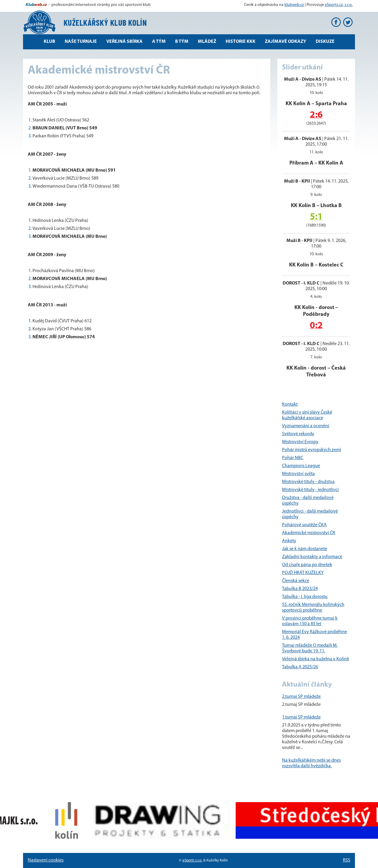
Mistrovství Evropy (300, 442)
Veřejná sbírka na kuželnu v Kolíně (316, 659)
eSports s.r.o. (192, 860)
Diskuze (325, 42)
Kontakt (290, 404)
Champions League (301, 466)
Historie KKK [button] (241, 42)
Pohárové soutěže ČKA (304, 525)
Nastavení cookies (46, 860)
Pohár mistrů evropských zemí (312, 450)
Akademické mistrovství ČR (309, 533)
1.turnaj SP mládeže (301, 717)
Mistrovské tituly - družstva (308, 482)
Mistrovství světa (298, 474)
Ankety (289, 541)
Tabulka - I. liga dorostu (305, 597)
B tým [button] (182, 42)
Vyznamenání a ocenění (306, 426)
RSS (347, 860)
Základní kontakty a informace (312, 557)
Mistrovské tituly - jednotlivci (310, 490)
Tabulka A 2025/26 (300, 667)
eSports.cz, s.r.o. (339, 5)
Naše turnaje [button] (81, 42)
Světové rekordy (298, 434)
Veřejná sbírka (124, 42)
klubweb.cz (294, 5)
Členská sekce (296, 581)
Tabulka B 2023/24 (300, 589)
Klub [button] (49, 42)
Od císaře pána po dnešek (307, 565)
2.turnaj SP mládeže (301, 697)
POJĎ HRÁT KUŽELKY (303, 573)
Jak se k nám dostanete (305, 549)
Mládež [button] (207, 42)
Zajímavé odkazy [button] (286, 42)
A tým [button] (159, 42)
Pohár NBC (293, 458)
